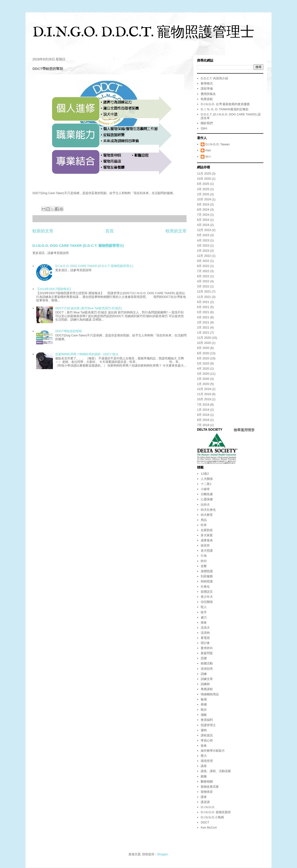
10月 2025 (204, 179)
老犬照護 (207, 551)
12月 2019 (204, 389)
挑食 (204, 623)
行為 (204, 556)
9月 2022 (203, 261)
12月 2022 (204, 256)
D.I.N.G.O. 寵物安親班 (216, 812)
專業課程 (207, 689)
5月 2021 (203, 312)
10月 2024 (204, 199)
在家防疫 (207, 530)
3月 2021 (203, 322)
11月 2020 (204, 338)
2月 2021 (203, 327)
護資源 (205, 802)
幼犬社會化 (208, 510)
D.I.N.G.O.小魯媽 (212, 817)
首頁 (110, 231)
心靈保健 (207, 499)
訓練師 (205, 684)
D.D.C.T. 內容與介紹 (214, 78)
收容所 (205, 545)
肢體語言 (207, 592)
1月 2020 (203, 384)
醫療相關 (207, 782)
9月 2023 (203, 235)
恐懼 (204, 658)
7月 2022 (203, 271)
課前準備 (207, 89)
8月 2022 (203, 266)
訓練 (204, 674)
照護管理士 (208, 725)
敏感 (204, 699)
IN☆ (208, 157)
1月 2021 (203, 333)
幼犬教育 (207, 515)
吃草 (204, 525)
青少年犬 (207, 597)
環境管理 (207, 761)
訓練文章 (207, 679)
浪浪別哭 (207, 669)
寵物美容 (207, 792)
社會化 (205, 587)
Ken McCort (209, 827)
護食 (204, 797)
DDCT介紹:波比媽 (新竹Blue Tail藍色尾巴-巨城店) (89, 308)
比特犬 (205, 505)
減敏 (204, 715)
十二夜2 (206, 484)
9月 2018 (203, 415)
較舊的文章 (176, 231)
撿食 (204, 746)
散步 (204, 710)
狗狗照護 (207, 581)
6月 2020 (203, 358)
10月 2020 (204, 343)
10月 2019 (204, 399)
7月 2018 (203, 425)
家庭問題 (207, 653)
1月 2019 (203, 410)
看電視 (205, 638)
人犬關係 (207, 479)
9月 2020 (203, 348)
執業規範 (207, 99)
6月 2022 (203, 276)
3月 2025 (203, 189)
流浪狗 (205, 633)
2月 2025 (203, 194)
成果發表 (207, 540)
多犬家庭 (207, 535)
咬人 (204, 607)
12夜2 (205, 474)
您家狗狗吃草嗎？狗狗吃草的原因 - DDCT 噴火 (87, 354)
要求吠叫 (207, 648)
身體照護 (207, 571)
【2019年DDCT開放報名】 (54, 289)
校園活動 (207, 663)
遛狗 (204, 730)
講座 (204, 766)
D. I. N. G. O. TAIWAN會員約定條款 (225, 109)
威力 (204, 617)
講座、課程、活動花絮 (216, 771)
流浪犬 (205, 628)
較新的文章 (43, 231)
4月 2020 (203, 369)
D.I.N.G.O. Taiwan (218, 144)
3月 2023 (203, 245)
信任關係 (207, 602)
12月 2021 (204, 291)
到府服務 (207, 576)
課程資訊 (207, 735)
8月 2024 (203, 210)
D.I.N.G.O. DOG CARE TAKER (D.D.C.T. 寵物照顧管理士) (78, 245)
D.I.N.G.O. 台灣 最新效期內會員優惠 (225, 104)
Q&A (204, 128)
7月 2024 (203, 215)
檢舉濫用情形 (244, 430)
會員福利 (207, 720)
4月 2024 (203, 225)
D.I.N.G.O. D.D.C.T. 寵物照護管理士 (143, 33)
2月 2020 (203, 379)
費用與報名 (208, 94)
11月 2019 (204, 394)
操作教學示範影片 (213, 751)
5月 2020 (203, 363)
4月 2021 (203, 317)
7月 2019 (203, 405)
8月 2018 (203, 420)
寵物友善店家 (210, 787)
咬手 (204, 612)
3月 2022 (203, 286)
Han (208, 150)
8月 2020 (203, 353)
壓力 (204, 756)
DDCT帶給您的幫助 (68, 331)
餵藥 (204, 776)
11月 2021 (204, 297)
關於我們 (207, 123)
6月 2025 (203, 184)
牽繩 (204, 704)
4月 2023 (203, 240)
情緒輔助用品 (210, 694)
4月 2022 (203, 281)
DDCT (205, 822)
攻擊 (204, 566)
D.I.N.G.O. (208, 807)
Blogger (162, 854)
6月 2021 (203, 307)
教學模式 (207, 83)
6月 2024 (203, 220)
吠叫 (204, 561)
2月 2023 (203, 251)
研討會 (205, 643)
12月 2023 (204, 230)
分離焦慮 (207, 494)
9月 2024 (203, 204)
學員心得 (207, 740)
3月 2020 (203, 374)
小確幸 (205, 489)
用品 (204, 520)
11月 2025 (204, 174)
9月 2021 (203, 302)
